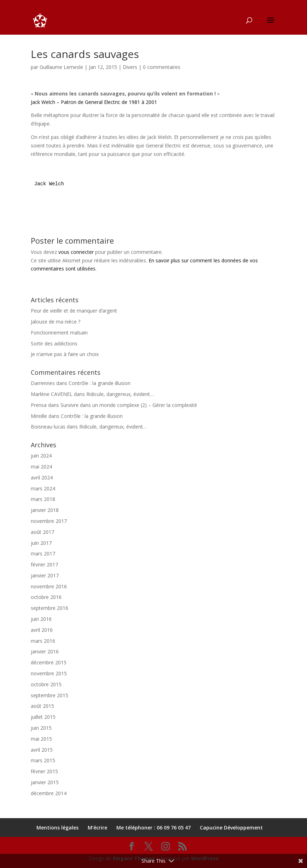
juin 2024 (41, 456)
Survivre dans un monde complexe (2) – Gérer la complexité (129, 405)
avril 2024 (42, 477)
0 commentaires (162, 67)
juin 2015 (41, 728)
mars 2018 (43, 499)
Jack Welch (49, 184)
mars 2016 (43, 641)
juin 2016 (41, 619)
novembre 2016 (49, 586)
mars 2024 (43, 488)
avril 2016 (42, 630)
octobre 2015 (46, 684)
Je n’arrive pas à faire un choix (65, 354)
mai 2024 (41, 467)
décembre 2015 (49, 662)
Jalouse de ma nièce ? (56, 322)
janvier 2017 (45, 575)
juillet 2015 (43, 717)
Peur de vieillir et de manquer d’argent (74, 311)
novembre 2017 (49, 521)
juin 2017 (41, 543)
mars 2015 (43, 760)
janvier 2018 (45, 510)
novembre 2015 (49, 673)
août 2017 (42, 532)
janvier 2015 (45, 782)
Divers (130, 67)
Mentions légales (57, 828)
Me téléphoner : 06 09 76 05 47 (153, 828)
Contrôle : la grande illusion (100, 383)
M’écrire (97, 828)
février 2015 (44, 771)
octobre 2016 (46, 597)
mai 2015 (41, 739)
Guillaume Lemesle (61, 67)
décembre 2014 (49, 793)
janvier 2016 (45, 651)
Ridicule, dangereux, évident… (120, 394)
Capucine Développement (231, 828)
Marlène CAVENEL (52, 394)
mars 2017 (43, 554)
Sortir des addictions (54, 343)
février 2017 (44, 564)
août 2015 (42, 706)
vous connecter (76, 252)
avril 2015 (42, 750)
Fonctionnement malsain (59, 333)
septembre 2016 (50, 608)
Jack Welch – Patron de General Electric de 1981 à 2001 (94, 102)
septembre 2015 (50, 695)
